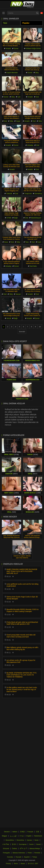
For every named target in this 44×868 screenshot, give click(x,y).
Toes (27, 242)
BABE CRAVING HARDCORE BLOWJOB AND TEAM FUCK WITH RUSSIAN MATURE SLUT (22, 571)
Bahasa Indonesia (19, 853)
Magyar (5, 836)
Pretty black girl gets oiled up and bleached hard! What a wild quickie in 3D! (22, 623)
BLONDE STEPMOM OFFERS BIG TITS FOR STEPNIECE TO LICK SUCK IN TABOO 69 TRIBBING (22, 675)
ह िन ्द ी (23, 849)
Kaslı (39, 242)
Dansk (38, 844)
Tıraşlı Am (28, 194)
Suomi (31, 844)
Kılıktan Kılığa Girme (33, 48)
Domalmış (38, 194)
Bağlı (16, 218)
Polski (30, 853)
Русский (18, 857)
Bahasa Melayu (35, 849)
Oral (37, 97)
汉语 (38, 832)
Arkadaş (30, 145)
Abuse (23, 863)
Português (6, 853)
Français (30, 832)
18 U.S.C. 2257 (33, 863)
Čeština (14, 849)
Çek (19, 97)
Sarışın (18, 294)
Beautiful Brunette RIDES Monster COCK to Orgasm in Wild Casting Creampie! (23, 610)
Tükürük (9, 194)
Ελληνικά (6, 849)
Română (37, 853)
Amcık (9, 318)
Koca (6, 242)
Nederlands (38, 836)
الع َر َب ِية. (13, 836)
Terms (16, 863)
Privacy (8, 863)
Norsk (36, 840)
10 (40, 327)
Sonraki (22, 332)
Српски (29, 840)
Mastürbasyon (36, 218)
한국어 (14, 844)
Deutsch (7, 832)
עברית (22, 836)
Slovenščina (10, 840)
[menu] (4, 13)
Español (27, 857)
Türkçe (35, 857)
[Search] (37, 13)
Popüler (26, 23)
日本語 (22, 832)
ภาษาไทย (6, 844)
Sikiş (37, 73)
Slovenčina (20, 840)
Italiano (15, 832)
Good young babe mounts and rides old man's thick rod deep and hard (21, 636)
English (29, 836)
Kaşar (18, 121)
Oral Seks (33, 266)
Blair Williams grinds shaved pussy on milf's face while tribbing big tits (22, 648)
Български (23, 844)
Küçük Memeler (12, 73)
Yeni (5, 23)
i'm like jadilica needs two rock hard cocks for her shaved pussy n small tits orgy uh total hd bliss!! (22, 689)
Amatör (8, 48)
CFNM (9, 218)
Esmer (16, 48)
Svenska (10, 857)
